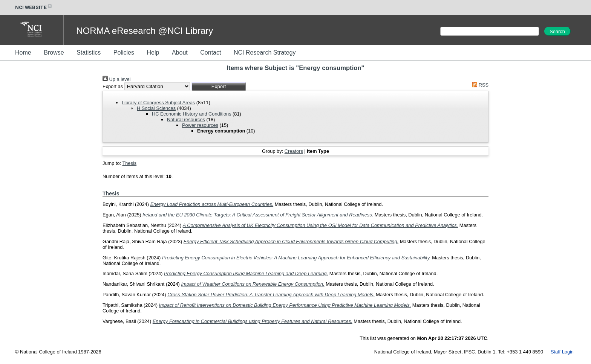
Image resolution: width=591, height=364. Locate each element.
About (180, 53)
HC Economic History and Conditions (192, 114)
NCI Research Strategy (265, 53)
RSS (479, 85)
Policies (124, 53)
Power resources (200, 125)
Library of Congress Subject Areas (158, 103)
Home (23, 53)
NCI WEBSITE (34, 7)
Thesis (129, 163)
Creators (294, 151)
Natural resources (186, 120)
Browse (54, 53)
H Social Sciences (156, 108)
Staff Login (562, 352)
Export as (113, 86)
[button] (219, 86)
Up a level (116, 79)
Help (153, 53)
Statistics (89, 53)
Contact (211, 53)
